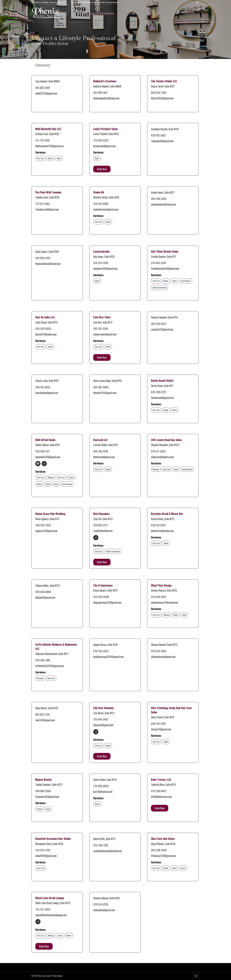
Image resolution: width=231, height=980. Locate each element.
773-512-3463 (43, 204)
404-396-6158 (159, 199)
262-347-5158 (101, 328)
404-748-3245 (101, 451)
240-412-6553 (43, 387)
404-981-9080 (101, 387)
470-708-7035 (101, 845)
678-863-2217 (101, 525)
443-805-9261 (43, 258)
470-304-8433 (159, 791)
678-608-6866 (43, 592)
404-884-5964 (43, 791)
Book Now (102, 169)
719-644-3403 (101, 719)
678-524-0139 (101, 904)
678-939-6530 (43, 328)
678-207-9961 (101, 263)
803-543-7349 (159, 92)
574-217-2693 (158, 451)
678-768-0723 (159, 392)
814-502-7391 (43, 714)
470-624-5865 (159, 651)
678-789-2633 (101, 651)
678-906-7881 (43, 660)
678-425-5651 (158, 135)
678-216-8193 (158, 525)
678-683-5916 (159, 263)
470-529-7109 (43, 850)
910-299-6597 (159, 324)
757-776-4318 (42, 140)
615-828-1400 (43, 88)
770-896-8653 (101, 786)
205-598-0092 (159, 850)
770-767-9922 (43, 909)
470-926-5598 (101, 597)
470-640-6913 (159, 597)
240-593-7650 (43, 525)
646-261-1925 (158, 723)
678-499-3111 (42, 451)
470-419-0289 (101, 204)
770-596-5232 (101, 140)
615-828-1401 (100, 92)
